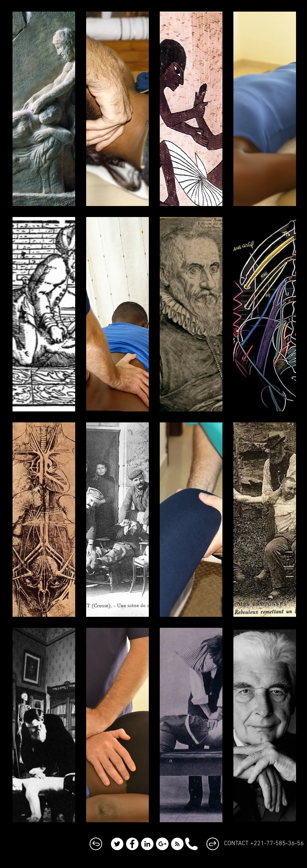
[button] (44, 109)
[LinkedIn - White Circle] (147, 844)
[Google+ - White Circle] (162, 844)
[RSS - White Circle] (177, 844)
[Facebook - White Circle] (132, 844)
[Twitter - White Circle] (117, 844)
